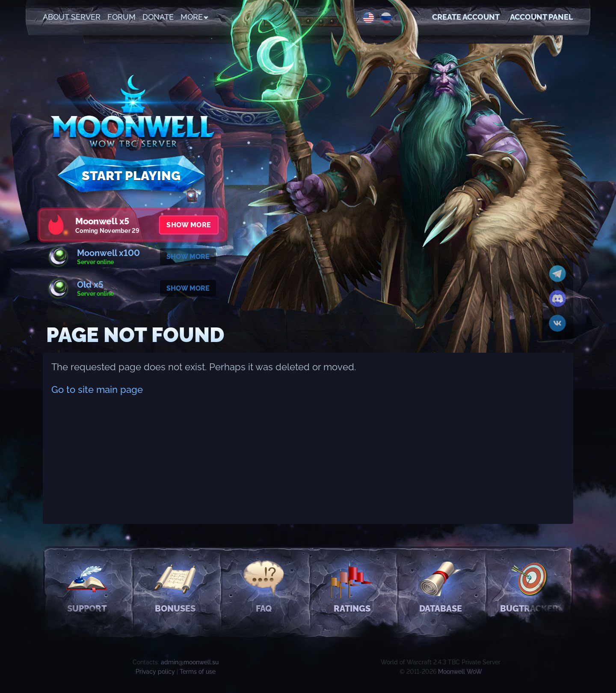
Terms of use (198, 672)
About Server (72, 17)
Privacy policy (155, 672)
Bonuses (175, 586)
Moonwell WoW (460, 672)
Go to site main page (97, 390)
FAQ (264, 586)
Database (441, 586)
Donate (158, 17)
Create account (466, 17)
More (194, 17)
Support (87, 586)
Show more (188, 225)
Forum (121, 17)
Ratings (352, 586)
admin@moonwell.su (190, 662)
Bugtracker (529, 586)
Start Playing (131, 176)
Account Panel (542, 17)
